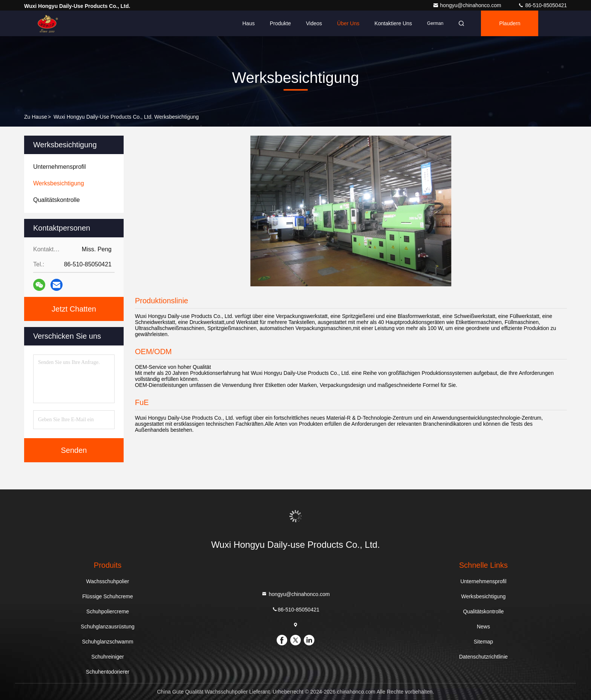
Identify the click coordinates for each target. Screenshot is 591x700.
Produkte (280, 23)
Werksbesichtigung (483, 596)
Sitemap (483, 642)
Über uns (348, 23)
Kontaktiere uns (393, 23)
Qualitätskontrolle (483, 611)
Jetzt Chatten (74, 309)
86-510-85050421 (542, 5)
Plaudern (510, 23)
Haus (249, 23)
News (483, 627)
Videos (314, 23)
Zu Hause (36, 117)
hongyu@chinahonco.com (468, 5)
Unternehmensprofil (483, 581)
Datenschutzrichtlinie (483, 657)
